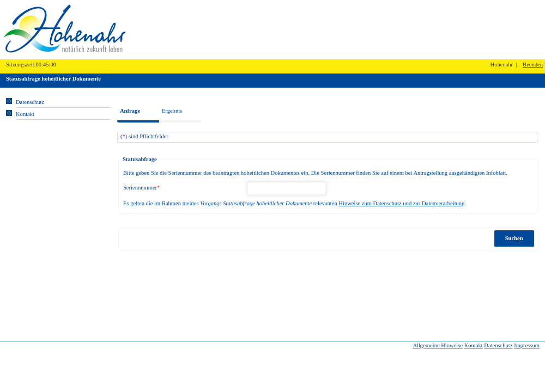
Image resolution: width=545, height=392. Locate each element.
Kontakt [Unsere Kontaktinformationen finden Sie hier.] (25, 114)
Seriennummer (141, 188)
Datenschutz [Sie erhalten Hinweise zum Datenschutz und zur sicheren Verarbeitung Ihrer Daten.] (30, 102)
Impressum (527, 345)
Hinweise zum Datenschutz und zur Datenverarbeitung (401, 203)
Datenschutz (498, 345)
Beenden (533, 65)
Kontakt (474, 345)
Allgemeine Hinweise (438, 345)
